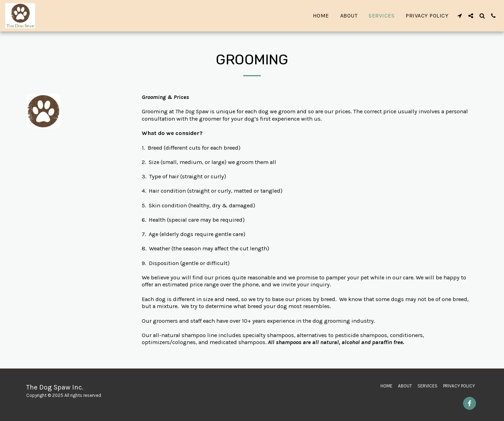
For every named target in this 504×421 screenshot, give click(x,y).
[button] (460, 16)
